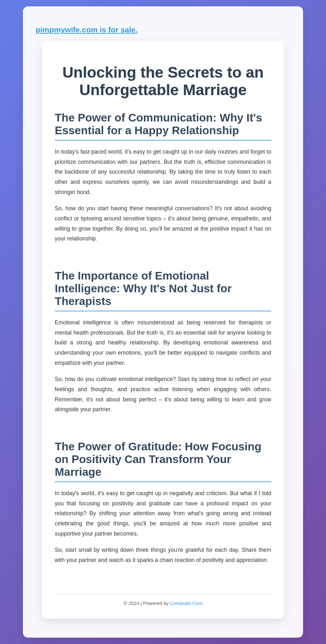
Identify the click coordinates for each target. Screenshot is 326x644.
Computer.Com (186, 603)
